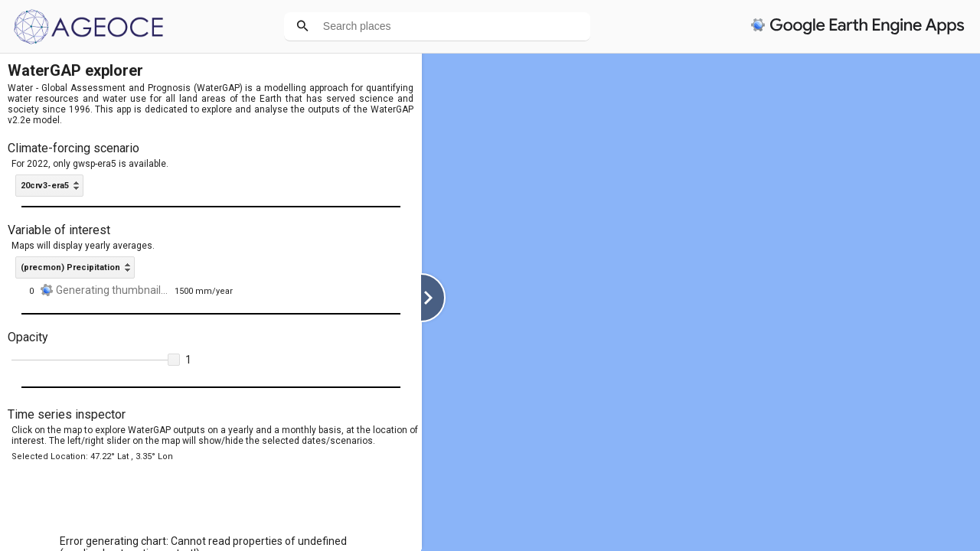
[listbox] (49, 186)
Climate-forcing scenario (73, 148)
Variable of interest (59, 230)
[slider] (96, 360)
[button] (174, 360)
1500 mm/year (204, 291)
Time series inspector (67, 414)
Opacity (28, 337)
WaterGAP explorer (75, 70)
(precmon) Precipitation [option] (70, 267)
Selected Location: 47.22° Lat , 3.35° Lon (92, 456)
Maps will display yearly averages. (83, 246)
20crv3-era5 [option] (45, 186)
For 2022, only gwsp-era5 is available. (90, 164)
